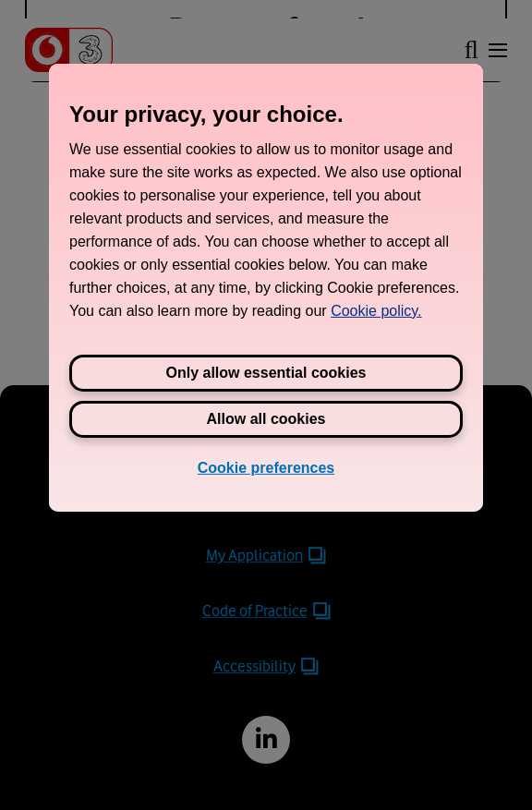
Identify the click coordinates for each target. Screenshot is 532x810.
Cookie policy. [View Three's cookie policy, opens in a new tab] (376, 310)
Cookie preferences (266, 467)
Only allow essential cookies (266, 372)
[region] (266, 287)
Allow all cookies (266, 418)
